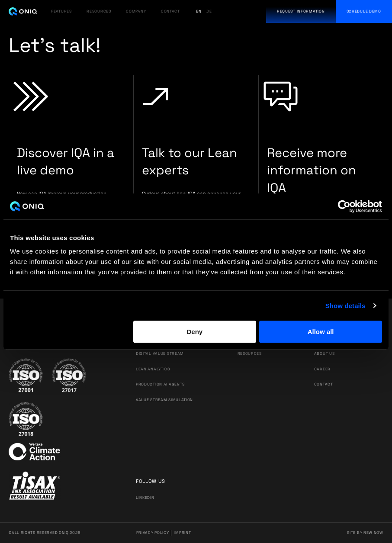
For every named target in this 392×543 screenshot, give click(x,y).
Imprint (183, 533)
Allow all (321, 332)
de (209, 11)
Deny (194, 332)
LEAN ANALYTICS (153, 369)
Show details (345, 306)
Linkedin (145, 498)
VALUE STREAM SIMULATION (164, 400)
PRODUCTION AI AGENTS (160, 384)
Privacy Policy (153, 533)
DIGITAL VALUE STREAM (160, 353)
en (199, 11)
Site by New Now (365, 533)
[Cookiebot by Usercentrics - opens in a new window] (344, 206)
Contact (324, 384)
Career (322, 369)
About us (325, 353)
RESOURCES (99, 11)
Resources (250, 353)
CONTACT (170, 11)
